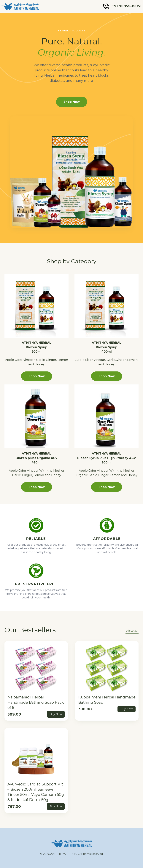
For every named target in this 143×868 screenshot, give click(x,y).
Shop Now (72, 102)
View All (132, 631)
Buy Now (56, 714)
